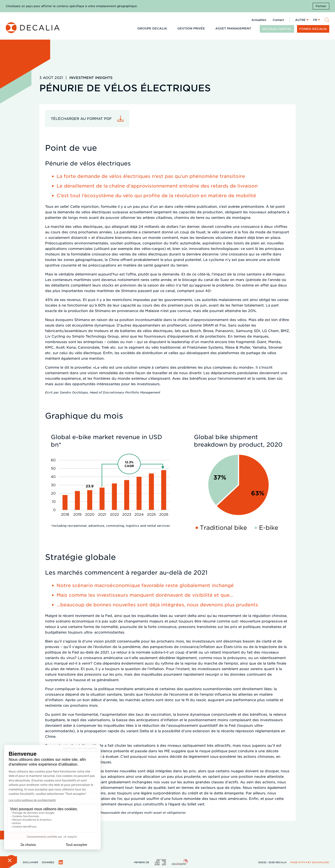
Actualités (259, 20)
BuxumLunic (321, 862)
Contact (278, 20)
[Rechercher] (327, 20)
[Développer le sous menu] (171, 28)
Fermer (321, 6)
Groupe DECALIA (152, 28)
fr (315, 20)
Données (48, 862)
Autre (300, 20)
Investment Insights (91, 77)
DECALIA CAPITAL (277, 29)
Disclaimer (30, 862)
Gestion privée (191, 28)
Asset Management (233, 28)
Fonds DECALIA (313, 29)
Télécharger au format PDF (81, 118)
